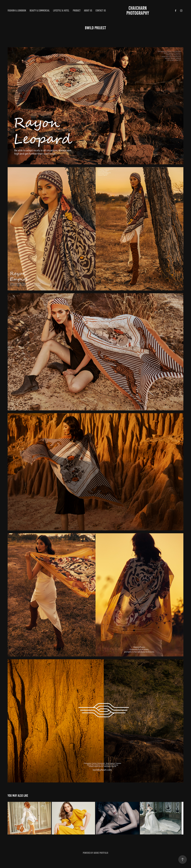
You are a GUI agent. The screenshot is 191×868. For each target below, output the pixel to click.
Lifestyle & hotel (61, 11)
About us (88, 11)
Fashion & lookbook (17, 11)
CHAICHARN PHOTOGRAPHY (138, 11)
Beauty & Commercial (40, 11)
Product (77, 11)
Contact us (101, 11)
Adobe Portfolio (101, 853)
